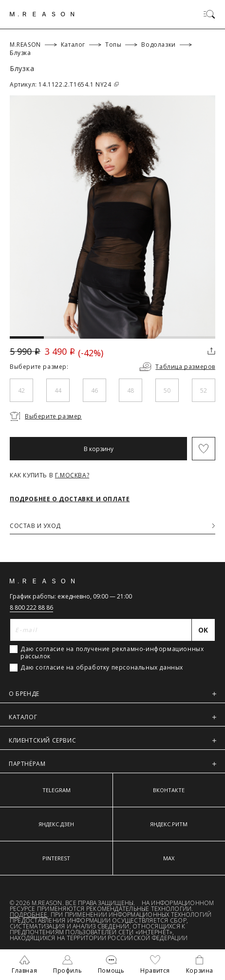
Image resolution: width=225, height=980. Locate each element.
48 (131, 390)
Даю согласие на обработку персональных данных (102, 668)
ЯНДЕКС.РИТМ (169, 824)
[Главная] (42, 14)
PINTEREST (56, 858)
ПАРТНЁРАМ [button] (112, 764)
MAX (169, 858)
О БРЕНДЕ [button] (112, 694)
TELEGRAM (56, 790)
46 (94, 390)
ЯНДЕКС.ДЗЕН (56, 824)
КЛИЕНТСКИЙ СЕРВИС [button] (112, 740)
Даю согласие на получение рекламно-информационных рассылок (112, 653)
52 (204, 390)
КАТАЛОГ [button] (112, 717)
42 (21, 390)
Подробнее (28, 915)
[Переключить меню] (209, 14)
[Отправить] (204, 630)
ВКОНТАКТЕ (169, 790)
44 (58, 390)
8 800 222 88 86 (31, 608)
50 (167, 390)
